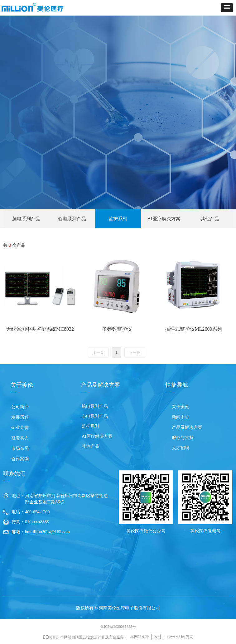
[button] (227, 8)
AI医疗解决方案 (164, 219)
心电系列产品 (72, 219)
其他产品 (210, 219)
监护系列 (118, 219)
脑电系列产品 (26, 219)
